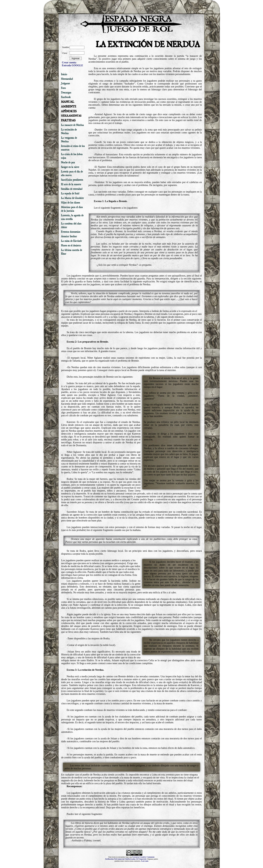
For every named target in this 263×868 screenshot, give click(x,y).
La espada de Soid (70, 193)
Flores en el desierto (71, 245)
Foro (63, 88)
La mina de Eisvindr (71, 241)
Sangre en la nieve (70, 167)
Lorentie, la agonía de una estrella (72, 217)
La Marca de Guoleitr (72, 198)
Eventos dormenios (71, 232)
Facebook (66, 97)
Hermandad (67, 79)
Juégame (65, 83)
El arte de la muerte (71, 184)
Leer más (145, 861)
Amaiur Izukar (69, 236)
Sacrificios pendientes (72, 180)
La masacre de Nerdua (72, 125)
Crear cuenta (69, 63)
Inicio (64, 74)
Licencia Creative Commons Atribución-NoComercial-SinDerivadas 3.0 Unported (130, 858)
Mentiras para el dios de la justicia (72, 209)
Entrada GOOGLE (73, 65)
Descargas (66, 93)
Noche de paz (68, 162)
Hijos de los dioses (70, 203)
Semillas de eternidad (72, 189)
